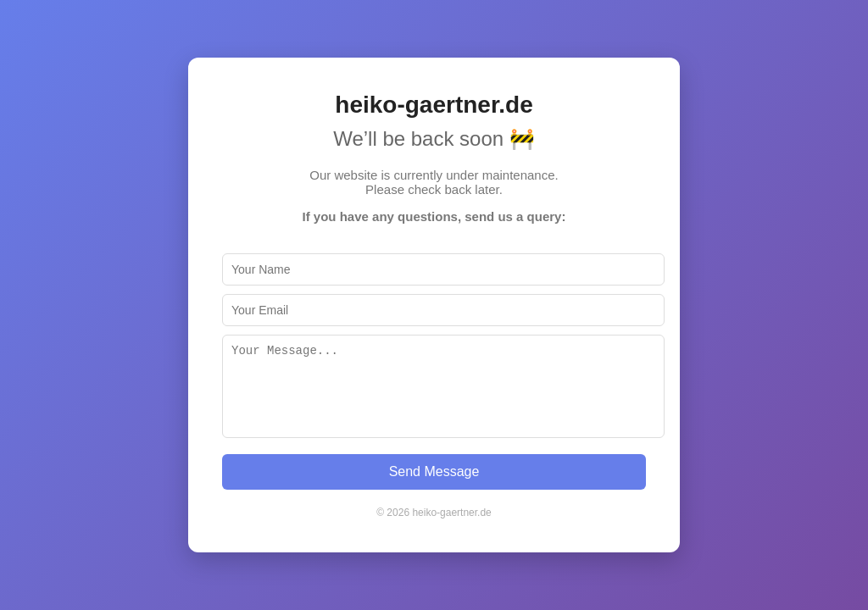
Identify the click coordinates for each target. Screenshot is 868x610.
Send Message (434, 471)
